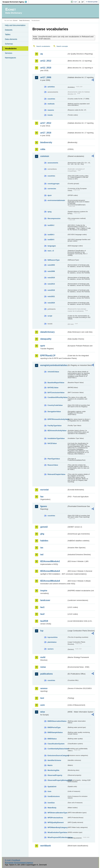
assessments (53, 163)
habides (44, 541)
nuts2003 (51, 265)
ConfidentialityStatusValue (57, 749)
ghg (42, 534)
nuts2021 (51, 296)
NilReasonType (54, 260)
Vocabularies (11, 48)
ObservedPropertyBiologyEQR (57, 780)
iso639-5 (51, 240)
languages (52, 246)
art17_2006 (46, 77)
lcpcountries (52, 637)
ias (42, 548)
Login (75, 2)
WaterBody (52, 808)
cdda (43, 149)
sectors (50, 649)
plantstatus (52, 642)
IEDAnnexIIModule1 (50, 561)
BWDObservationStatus (57, 721)
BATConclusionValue (56, 393)
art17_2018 (46, 133)
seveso (44, 688)
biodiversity (46, 142)
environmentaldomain (56, 200)
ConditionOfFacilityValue (57, 397)
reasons (51, 110)
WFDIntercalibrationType (57, 813)
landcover (45, 600)
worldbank (46, 846)
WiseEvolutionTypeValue (57, 832)
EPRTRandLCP (48, 356)
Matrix (50, 765)
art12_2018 (46, 68)
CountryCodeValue (55, 405)
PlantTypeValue (54, 459)
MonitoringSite (53, 770)
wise (43, 712)
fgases (44, 506)
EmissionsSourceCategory (57, 755)
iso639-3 (51, 235)
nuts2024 (51, 303)
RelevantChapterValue (56, 474)
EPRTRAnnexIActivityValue (57, 419)
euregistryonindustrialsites (54, 365)
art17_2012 (46, 123)
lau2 (42, 614)
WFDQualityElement (55, 822)
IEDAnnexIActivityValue (57, 431)
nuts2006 (51, 271)
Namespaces (10, 58)
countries (51, 99)
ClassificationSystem (56, 744)
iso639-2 (51, 225)
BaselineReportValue (56, 383)
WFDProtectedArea (55, 818)
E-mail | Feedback (13, 860)
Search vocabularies (43, 46)
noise (43, 667)
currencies (52, 189)
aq (41, 54)
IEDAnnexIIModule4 (50, 581)
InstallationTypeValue (56, 438)
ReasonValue (53, 465)
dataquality (46, 339)
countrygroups (53, 184)
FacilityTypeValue (54, 426)
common (45, 156)
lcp (42, 631)
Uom (49, 791)
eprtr (43, 346)
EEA (16, 2)
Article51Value (53, 372)
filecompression (54, 218)
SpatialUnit (52, 787)
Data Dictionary (25, 20)
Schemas (9, 44)
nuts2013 (51, 284)
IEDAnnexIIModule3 (50, 571)
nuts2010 (51, 278)
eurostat (44, 490)
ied (42, 555)
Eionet (15, 20)
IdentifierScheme (54, 760)
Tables (8, 34)
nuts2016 (51, 290)
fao (42, 497)
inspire (44, 591)
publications (46, 674)
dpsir (50, 195)
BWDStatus (52, 739)
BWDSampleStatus (55, 732)
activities (51, 87)
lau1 (42, 607)
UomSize (51, 803)
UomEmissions (54, 796)
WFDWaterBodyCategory (57, 827)
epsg (49, 212)
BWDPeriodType (54, 727)
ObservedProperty (55, 775)
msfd (43, 657)
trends (50, 115)
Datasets (9, 30)
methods (51, 104)
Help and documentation (15, 25)
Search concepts (62, 46)
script (50, 316)
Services (8, 53)
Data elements (11, 39)
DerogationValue (54, 412)
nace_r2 (51, 251)
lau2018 (44, 621)
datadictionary (47, 332)
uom (42, 705)
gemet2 (44, 527)
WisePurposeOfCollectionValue (57, 837)
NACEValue (52, 443)
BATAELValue (53, 388)
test (42, 698)
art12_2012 (46, 61)
